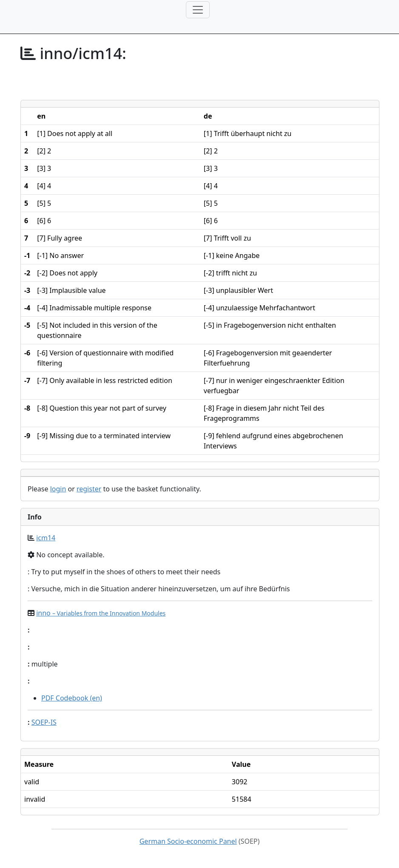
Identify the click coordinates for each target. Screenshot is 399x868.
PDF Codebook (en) (72, 698)
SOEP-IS (44, 722)
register (89, 489)
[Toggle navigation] (198, 10)
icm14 (46, 538)
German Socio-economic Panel (188, 841)
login (58, 489)
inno (101, 613)
